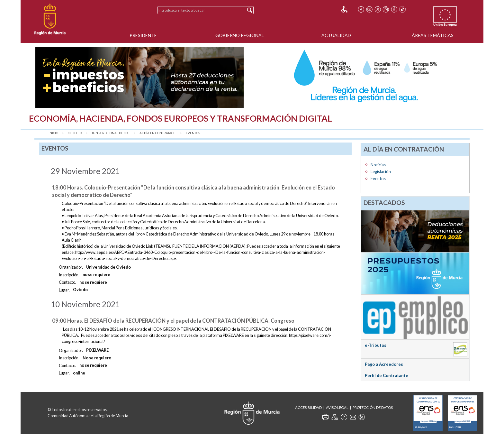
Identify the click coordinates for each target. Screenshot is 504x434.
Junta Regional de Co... (111, 133)
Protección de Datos (373, 407)
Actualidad (336, 35)
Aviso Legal (337, 407)
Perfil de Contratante (387, 375)
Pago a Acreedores (384, 364)
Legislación (381, 171)
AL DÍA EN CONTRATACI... (158, 133)
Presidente (143, 35)
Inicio (53, 133)
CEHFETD (75, 133)
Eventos (193, 133)
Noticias (378, 165)
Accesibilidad (308, 407)
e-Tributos (376, 345)
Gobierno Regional (240, 35)
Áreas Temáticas (433, 35)
